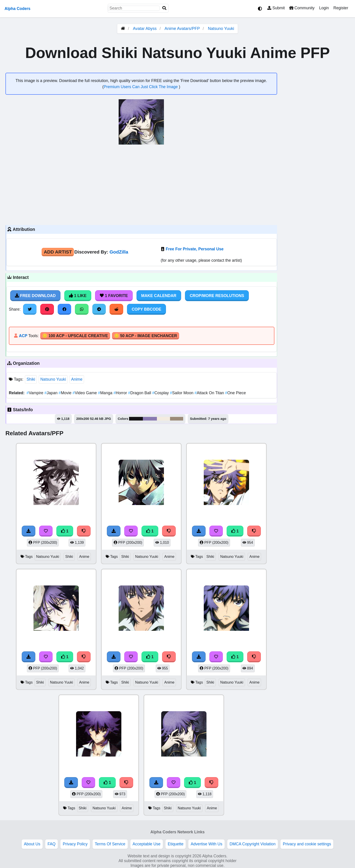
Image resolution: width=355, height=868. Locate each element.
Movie (66, 393)
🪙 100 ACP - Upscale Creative (75, 336)
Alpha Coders (17, 9)
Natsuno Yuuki (221, 29)
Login (324, 8)
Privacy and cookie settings (307, 844)
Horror (121, 393)
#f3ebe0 (163, 419)
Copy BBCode (147, 309)
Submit (276, 8)
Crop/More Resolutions (217, 296)
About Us (32, 844)
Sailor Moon (182, 393)
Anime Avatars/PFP (183, 29)
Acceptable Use (147, 844)
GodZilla (119, 252)
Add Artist (58, 252)
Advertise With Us (206, 844)
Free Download (35, 296)
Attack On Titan (210, 393)
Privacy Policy (75, 844)
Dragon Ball (140, 393)
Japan (52, 393)
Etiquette (176, 844)
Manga (106, 393)
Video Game (85, 393)
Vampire (35, 393)
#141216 (136, 419)
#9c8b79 (177, 419)
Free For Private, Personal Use (195, 249)
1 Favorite (114, 296)
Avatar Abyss (145, 29)
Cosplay (161, 393)
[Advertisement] (141, 184)
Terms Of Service (110, 844)
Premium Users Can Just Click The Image (141, 87)
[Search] (164, 8)
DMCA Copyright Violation (253, 844)
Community (302, 8)
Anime (77, 379)
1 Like (78, 296)
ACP (23, 336)
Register (341, 8)
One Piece (235, 393)
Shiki (31, 379)
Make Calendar (159, 296)
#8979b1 (150, 419)
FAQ (52, 844)
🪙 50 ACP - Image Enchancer (146, 336)
